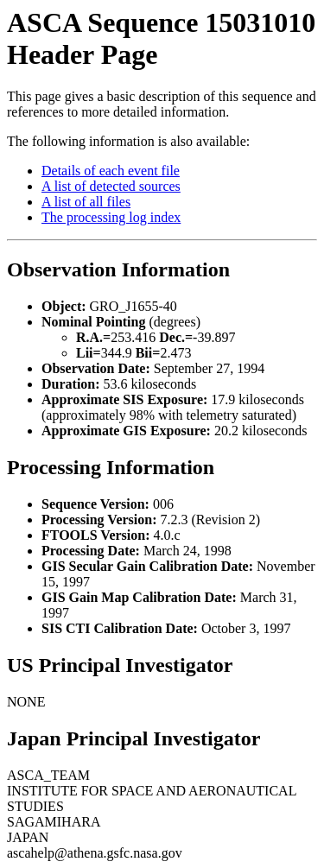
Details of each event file (111, 171)
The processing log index (111, 217)
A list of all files (86, 202)
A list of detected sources (111, 186)
